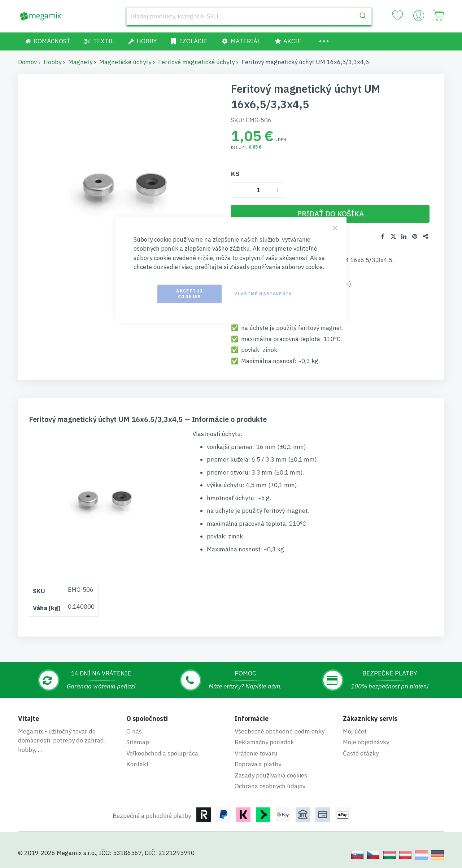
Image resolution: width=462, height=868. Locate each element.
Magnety (80, 62)
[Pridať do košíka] (330, 214)
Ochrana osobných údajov (270, 785)
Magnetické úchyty (125, 62)
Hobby (53, 62)
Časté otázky (361, 752)
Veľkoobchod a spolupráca (162, 752)
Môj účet (355, 730)
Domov (27, 62)
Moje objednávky (366, 741)
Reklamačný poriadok (264, 741)
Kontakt (138, 763)
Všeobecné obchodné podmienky (280, 730)
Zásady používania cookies (271, 774)
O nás (134, 730)
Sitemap (138, 741)
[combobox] (249, 16)
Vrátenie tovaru (256, 752)
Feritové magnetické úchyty (196, 62)
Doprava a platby (258, 763)
